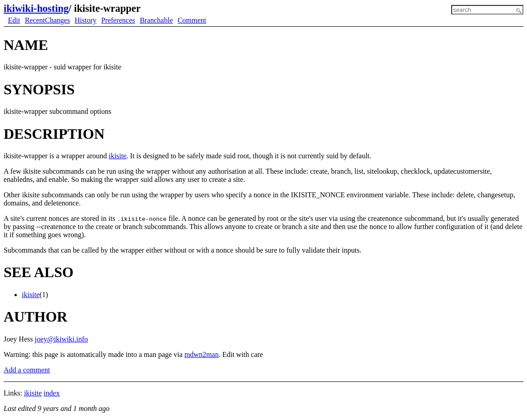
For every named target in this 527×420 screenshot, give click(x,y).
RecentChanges (48, 20)
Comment (192, 20)
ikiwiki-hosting (36, 8)
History (86, 20)
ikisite (117, 156)
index (52, 393)
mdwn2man (202, 354)
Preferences (118, 20)
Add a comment (27, 370)
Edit (14, 20)
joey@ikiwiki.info (61, 339)
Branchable (156, 20)
